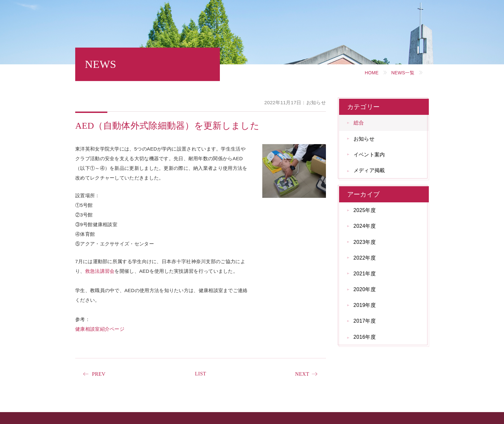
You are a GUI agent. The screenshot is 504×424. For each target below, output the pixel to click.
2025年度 (365, 210)
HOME (372, 73)
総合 (359, 123)
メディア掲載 (369, 170)
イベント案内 (369, 155)
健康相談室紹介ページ (100, 329)
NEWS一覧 (403, 73)
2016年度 (365, 337)
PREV (99, 374)
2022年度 (365, 258)
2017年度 (365, 321)
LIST (200, 374)
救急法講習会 (100, 271)
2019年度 (365, 305)
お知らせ (364, 139)
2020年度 (365, 289)
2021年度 (365, 274)
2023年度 (365, 242)
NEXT (302, 374)
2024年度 (365, 226)
